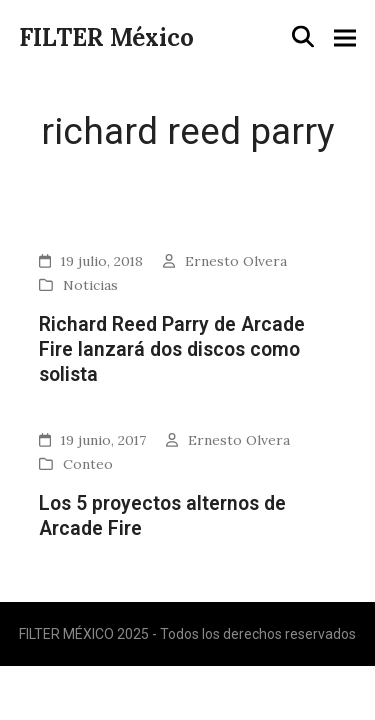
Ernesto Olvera (236, 261)
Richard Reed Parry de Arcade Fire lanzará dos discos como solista (172, 350)
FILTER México (106, 37)
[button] (303, 37)
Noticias (90, 285)
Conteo (88, 464)
